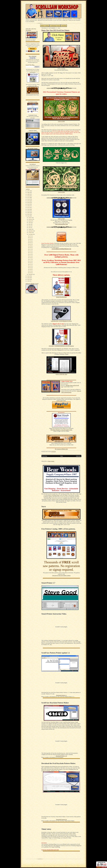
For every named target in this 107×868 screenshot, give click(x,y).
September (31, 231)
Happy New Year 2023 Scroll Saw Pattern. (56, 30)
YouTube (64, 26)
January (30, 218)
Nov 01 (30, 236)
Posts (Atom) (51, 461)
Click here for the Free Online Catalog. (61, 576)
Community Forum (55, 26)
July (29, 228)
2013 (28, 201)
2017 (28, 208)
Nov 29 (30, 271)
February (30, 219)
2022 (28, 216)
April (30, 223)
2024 (28, 278)
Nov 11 (30, 249)
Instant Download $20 (61, 297)
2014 (28, 203)
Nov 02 (30, 238)
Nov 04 (30, 241)
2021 (28, 214)
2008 (28, 193)
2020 (28, 213)
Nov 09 (30, 248)
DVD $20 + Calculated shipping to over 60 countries (61, 346)
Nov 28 (30, 269)
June (30, 226)
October (30, 233)
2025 (28, 279)
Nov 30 (30, 273)
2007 (28, 191)
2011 (28, 198)
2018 (28, 209)
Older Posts (78, 456)
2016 (28, 206)
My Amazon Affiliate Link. (61, 449)
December (31, 274)
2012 (28, 199)
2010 (28, 196)
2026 (28, 281)
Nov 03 (30, 239)
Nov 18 (30, 261)
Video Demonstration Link (61, 224)
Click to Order (61, 121)
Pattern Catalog (45, 26)
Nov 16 (30, 258)
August (30, 229)
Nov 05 (30, 243)
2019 (28, 211)
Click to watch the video (61, 374)
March (30, 221)
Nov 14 (30, 254)
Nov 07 (30, 244)
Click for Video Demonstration (71, 392)
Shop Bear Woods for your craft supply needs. (61, 430)
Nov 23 (30, 266)
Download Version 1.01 (61, 756)
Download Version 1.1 (61, 695)
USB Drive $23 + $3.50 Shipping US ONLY (61, 321)
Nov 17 (30, 259)
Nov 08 (30, 246)
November (31, 234)
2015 (28, 204)
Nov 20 (30, 263)
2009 (28, 194)
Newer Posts (45, 456)
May (30, 224)
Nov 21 (30, 264)
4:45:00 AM (53, 452)
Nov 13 (30, 253)
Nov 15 (30, 256)
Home (62, 456)
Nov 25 (30, 268)
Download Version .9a (61, 819)
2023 (28, 276)
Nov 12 (30, 251)
